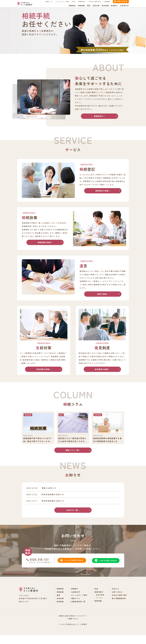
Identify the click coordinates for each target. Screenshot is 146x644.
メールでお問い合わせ (71, 569)
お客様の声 (124, 6)
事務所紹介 (80, 2)
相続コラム (47, 2)
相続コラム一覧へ (73, 451)
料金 (72, 2)
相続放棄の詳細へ (45, 243)
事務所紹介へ (100, 116)
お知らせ (115, 597)
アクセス (98, 607)
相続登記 (72, 6)
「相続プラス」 (73, 628)
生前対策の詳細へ (44, 370)
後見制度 (105, 6)
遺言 (89, 6)
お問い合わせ (117, 601)
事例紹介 (114, 6)
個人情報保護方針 (118, 607)
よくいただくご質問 (60, 2)
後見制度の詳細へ (102, 370)
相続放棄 (81, 6)
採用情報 (105, 2)
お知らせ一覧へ (73, 519)
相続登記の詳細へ (103, 191)
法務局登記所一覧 (77, 610)
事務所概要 (99, 604)
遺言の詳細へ (103, 294)
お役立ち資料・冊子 (93, 2)
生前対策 (96, 6)
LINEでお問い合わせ (105, 569)
